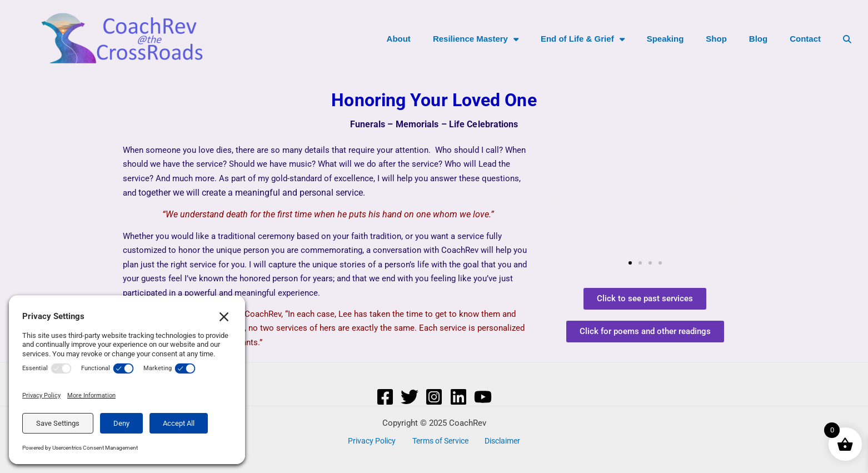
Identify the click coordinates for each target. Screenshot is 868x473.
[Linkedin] (458, 397)
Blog (758, 39)
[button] (556, 199)
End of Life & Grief (583, 39)
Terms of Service (440, 441)
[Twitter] (410, 397)
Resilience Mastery (476, 39)
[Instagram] (434, 397)
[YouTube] (483, 397)
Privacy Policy (374, 441)
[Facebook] (385, 397)
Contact (805, 39)
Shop (716, 39)
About (399, 39)
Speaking (665, 39)
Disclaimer (500, 441)
